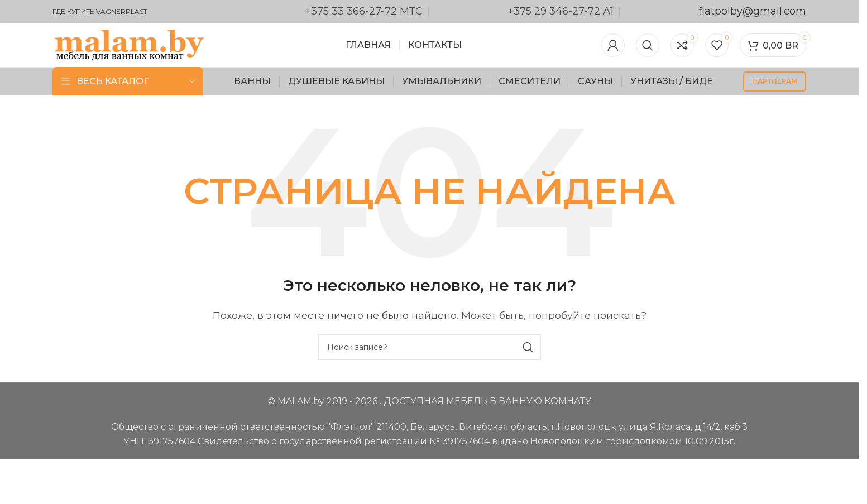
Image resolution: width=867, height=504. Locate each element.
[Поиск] (648, 46)
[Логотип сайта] (129, 45)
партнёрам (775, 82)
